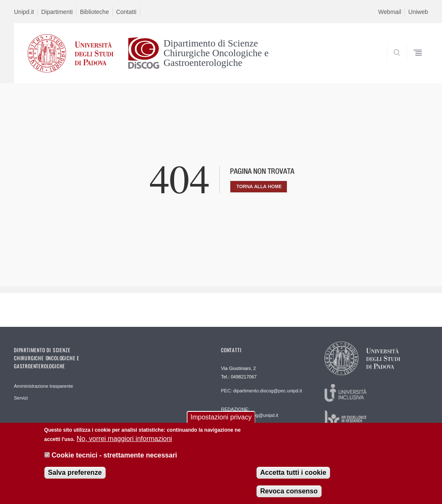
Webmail (390, 12)
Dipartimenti (57, 12)
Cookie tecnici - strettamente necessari (114, 461)
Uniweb (418, 12)
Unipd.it (24, 12)
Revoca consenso (289, 497)
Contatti (126, 12)
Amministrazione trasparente (44, 386)
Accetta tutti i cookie (293, 478)
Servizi (21, 398)
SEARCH (393, 63)
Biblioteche (94, 12)
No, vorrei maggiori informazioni (124, 444)
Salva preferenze (75, 478)
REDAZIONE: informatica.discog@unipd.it (250, 412)
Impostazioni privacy (221, 423)
